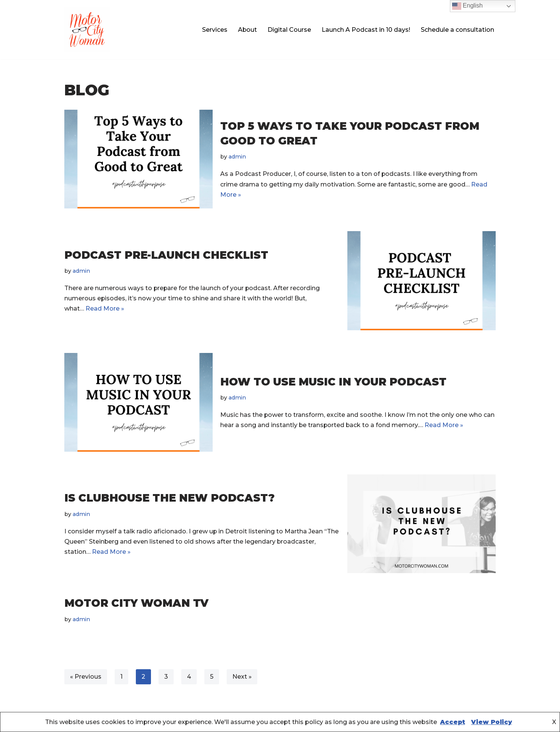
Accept (453, 722)
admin (238, 157)
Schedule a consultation (457, 30)
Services (214, 30)
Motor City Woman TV (136, 603)
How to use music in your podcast (333, 381)
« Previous (86, 677)
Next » (242, 677)
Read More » (105, 308)
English (467, 6)
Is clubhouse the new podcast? (170, 498)
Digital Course (289, 30)
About (247, 30)
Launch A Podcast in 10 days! (366, 30)
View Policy (492, 722)
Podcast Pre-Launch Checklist (166, 255)
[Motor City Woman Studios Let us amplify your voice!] (87, 30)
